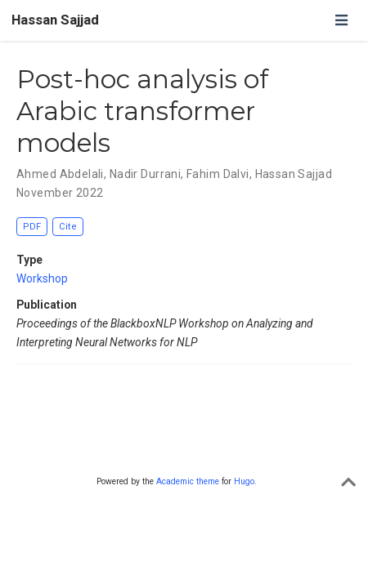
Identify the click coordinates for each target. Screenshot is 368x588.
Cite (68, 227)
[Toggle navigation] (341, 20)
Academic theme (188, 481)
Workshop (42, 278)
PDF (32, 227)
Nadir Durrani (145, 174)
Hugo (244, 481)
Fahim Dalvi (218, 174)
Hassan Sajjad (55, 20)
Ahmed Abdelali (60, 174)
